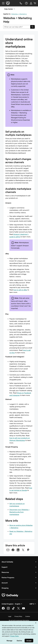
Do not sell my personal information (19, 620)
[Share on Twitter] (23, 550)
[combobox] (17, 27)
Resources (5, 572)
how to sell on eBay (20, 290)
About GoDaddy (7, 562)
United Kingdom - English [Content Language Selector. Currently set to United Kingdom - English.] (12, 604)
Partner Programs (8, 577)
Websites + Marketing (19, 14)
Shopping (5, 588)
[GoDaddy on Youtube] (24, 609)
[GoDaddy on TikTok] (13, 609)
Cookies (28, 616)
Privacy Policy (18, 616)
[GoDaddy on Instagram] (8, 609)
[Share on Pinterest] (28, 550)
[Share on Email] (8, 550)
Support (5, 567)
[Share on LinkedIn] (18, 550)
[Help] (26, 3)
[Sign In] (31, 3)
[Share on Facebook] (13, 550)
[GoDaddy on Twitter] (18, 609)
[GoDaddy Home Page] (10, 595)
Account (5, 583)
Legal (10, 616)
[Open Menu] (2, 3)
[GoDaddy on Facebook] (3, 609)
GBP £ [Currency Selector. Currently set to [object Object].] (33, 604)
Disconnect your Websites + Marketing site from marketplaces (19, 512)
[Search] (33, 27)
